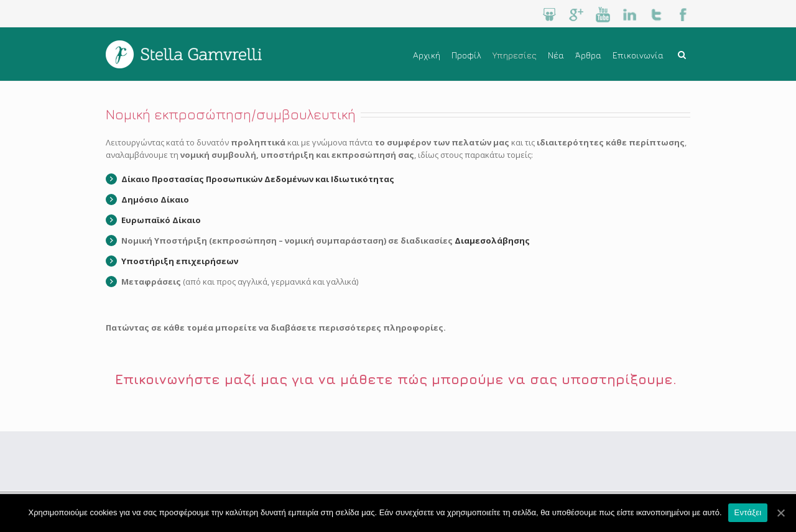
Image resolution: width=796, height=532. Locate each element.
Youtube (603, 15)
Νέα (556, 55)
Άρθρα (588, 55)
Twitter (656, 15)
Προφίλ (466, 55)
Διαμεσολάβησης (492, 241)
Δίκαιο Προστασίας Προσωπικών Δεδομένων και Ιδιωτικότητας (258, 179)
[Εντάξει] (780, 513)
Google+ (576, 15)
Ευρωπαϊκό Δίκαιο (161, 220)
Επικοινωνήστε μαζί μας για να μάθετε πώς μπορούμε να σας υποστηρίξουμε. (398, 379)
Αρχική (427, 55)
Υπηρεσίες (515, 55)
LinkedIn (630, 15)
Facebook (683, 15)
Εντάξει (748, 512)
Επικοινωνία (638, 55)
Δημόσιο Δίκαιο (155, 199)
